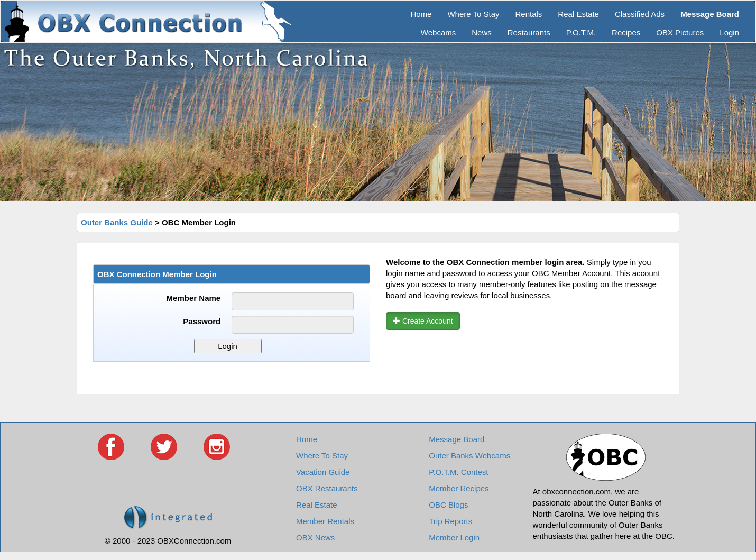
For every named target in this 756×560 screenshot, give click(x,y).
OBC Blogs (448, 505)
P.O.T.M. (581, 33)
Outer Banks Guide (117, 222)
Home (421, 14)
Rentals (529, 14)
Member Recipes (459, 488)
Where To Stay (473, 14)
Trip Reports (450, 521)
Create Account (423, 321)
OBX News (315, 538)
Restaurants (529, 33)
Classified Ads (640, 14)
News (482, 33)
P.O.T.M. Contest (458, 472)
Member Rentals (325, 521)
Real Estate (578, 14)
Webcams (438, 33)
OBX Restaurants (327, 488)
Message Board (457, 439)
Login (729, 33)
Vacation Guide (323, 472)
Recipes (626, 33)
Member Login (454, 538)
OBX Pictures (680, 33)
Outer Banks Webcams (469, 456)
